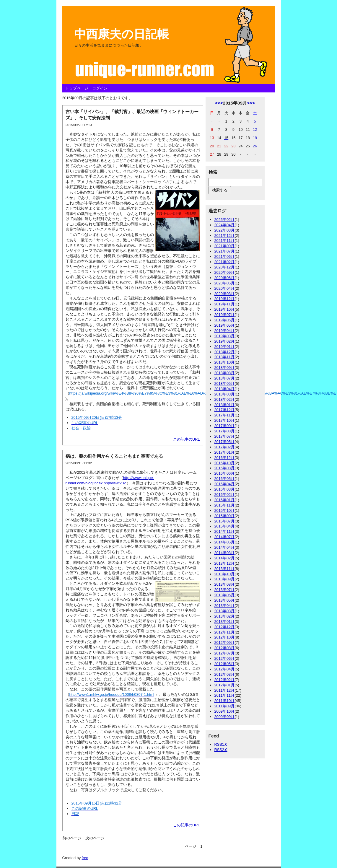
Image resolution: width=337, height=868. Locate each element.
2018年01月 (225, 405)
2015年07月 (225, 521)
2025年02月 (225, 220)
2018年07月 (225, 378)
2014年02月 (225, 558)
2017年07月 (225, 436)
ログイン (100, 88)
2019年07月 (225, 315)
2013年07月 (225, 590)
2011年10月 (225, 701)
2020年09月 (225, 272)
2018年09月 (225, 368)
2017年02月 (225, 447)
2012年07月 (225, 653)
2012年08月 (225, 648)
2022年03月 (225, 230)
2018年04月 (225, 389)
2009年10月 (225, 711)
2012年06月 (225, 658)
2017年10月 (225, 420)
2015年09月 (225, 516)
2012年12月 (225, 627)
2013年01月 (225, 622)
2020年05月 (225, 283)
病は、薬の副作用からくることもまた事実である (114, 456)
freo (85, 858)
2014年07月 (225, 537)
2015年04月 (225, 526)
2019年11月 (225, 304)
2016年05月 (225, 479)
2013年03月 (225, 611)
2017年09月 (225, 426)
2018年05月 (225, 383)
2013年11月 (225, 569)
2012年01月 (225, 685)
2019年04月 (225, 331)
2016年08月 (225, 468)
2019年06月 (225, 320)
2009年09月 (225, 717)
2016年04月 (225, 484)
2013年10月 (225, 574)
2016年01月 (225, 500)
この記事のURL (187, 439)
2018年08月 (225, 373)
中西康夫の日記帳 (122, 34)
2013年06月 (225, 595)
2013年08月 (225, 584)
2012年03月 (225, 674)
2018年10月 (225, 362)
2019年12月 (225, 299)
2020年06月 (225, 278)
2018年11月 (225, 357)
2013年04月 (225, 606)
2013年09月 (225, 579)
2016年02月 (225, 495)
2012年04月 (225, 669)
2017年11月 (225, 415)
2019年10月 (225, 309)
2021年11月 (225, 241)
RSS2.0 (221, 750)
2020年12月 (225, 267)
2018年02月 (225, 399)
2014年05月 (225, 542)
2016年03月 (225, 489)
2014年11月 (225, 531)
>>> (251, 103)
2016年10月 (225, 463)
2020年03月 (225, 294)
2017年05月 (225, 442)
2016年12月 (225, 458)
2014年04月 (225, 547)
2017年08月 (225, 431)
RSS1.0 (221, 744)
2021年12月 (225, 236)
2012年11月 (225, 632)
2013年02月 (225, 616)
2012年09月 (225, 643)
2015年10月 (225, 510)
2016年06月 (225, 473)
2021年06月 (225, 257)
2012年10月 (225, 637)
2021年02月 (225, 262)
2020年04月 (225, 288)
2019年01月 (225, 347)
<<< (219, 103)
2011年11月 (225, 695)
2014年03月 (225, 553)
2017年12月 (225, 410)
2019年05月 (225, 325)
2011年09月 (225, 706)
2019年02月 (225, 341)
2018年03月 (225, 394)
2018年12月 (225, 352)
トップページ (77, 88)
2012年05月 (225, 664)
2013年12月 (225, 563)
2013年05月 (225, 600)
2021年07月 (225, 251)
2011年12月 (225, 690)
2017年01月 (225, 452)
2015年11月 (225, 505)
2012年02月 (225, 680)
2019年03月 (225, 336)
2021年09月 (225, 246)
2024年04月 (225, 225)
